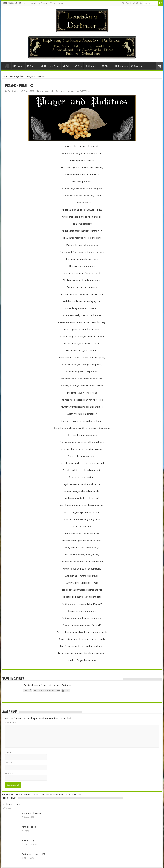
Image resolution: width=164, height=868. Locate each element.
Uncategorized (17, 76)
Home (7, 66)
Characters (92, 66)
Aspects (32, 66)
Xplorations (138, 66)
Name (9, 752)
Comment (11, 723)
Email (8, 763)
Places (107, 66)
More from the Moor (32, 813)
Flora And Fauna (50, 66)
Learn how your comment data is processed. (60, 795)
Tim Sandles (13, 91)
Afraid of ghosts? (30, 827)
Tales (67, 66)
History (18, 66)
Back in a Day (28, 840)
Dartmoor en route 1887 (33, 854)
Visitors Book (57, 3)
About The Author (39, 3)
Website (9, 773)
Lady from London (12, 804)
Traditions (121, 66)
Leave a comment (67, 91)
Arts (78, 66)
